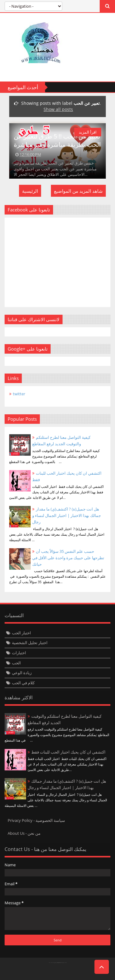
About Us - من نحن (24, 833)
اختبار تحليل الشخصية (30, 643)
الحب (16, 663)
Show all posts (58, 109)
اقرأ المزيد (88, 132)
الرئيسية (30, 191)
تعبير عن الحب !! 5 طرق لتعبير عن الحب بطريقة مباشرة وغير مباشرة (57, 140)
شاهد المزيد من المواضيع (78, 191)
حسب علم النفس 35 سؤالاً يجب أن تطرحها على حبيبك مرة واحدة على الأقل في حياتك (68, 558)
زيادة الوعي (22, 673)
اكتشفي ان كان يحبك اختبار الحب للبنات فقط (68, 752)
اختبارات (19, 653)
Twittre (12, 972)
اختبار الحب (21, 633)
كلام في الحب (23, 683)
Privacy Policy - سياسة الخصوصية (36, 820)
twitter (19, 394)
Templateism (59, 963)
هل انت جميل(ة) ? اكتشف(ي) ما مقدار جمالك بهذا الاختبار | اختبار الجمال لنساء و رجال (67, 515)
